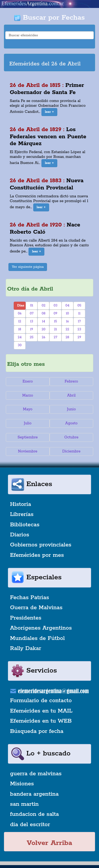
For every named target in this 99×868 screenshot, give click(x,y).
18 (20, 329)
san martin (24, 804)
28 (67, 337)
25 (32, 337)
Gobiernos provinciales (41, 545)
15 (55, 321)
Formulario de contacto (41, 701)
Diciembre (71, 451)
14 (44, 321)
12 (20, 321)
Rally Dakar (26, 648)
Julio (28, 423)
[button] (49, 112)
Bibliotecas (25, 525)
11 (79, 313)
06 (20, 313)
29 (79, 337)
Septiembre (28, 437)
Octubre (72, 437)
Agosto (71, 423)
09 (55, 313)
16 (67, 321)
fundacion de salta (34, 814)
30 (20, 345)
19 (32, 329)
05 (79, 306)
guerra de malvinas (36, 774)
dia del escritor (30, 825)
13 (32, 321)
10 (67, 313)
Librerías (22, 514)
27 (55, 337)
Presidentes (26, 618)
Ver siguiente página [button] (28, 267)
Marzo (28, 395)
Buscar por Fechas (49, 18)
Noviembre (28, 451)
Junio (71, 409)
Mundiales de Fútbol (37, 638)
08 (44, 313)
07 (32, 313)
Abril (71, 395)
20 (44, 329)
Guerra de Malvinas (36, 608)
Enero (28, 381)
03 (55, 306)
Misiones (22, 784)
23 (79, 329)
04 (67, 306)
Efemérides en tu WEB (41, 721)
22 (67, 329)
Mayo (28, 409)
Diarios (20, 535)
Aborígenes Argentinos (41, 628)
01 (32, 306)
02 (44, 306)
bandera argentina (34, 794)
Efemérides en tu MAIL (41, 711)
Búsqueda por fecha (37, 731)
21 (56, 329)
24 (20, 337)
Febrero (71, 381)
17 (79, 321)
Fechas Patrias (30, 598)
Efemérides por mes (37, 555)
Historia (21, 504)
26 (43, 337)
